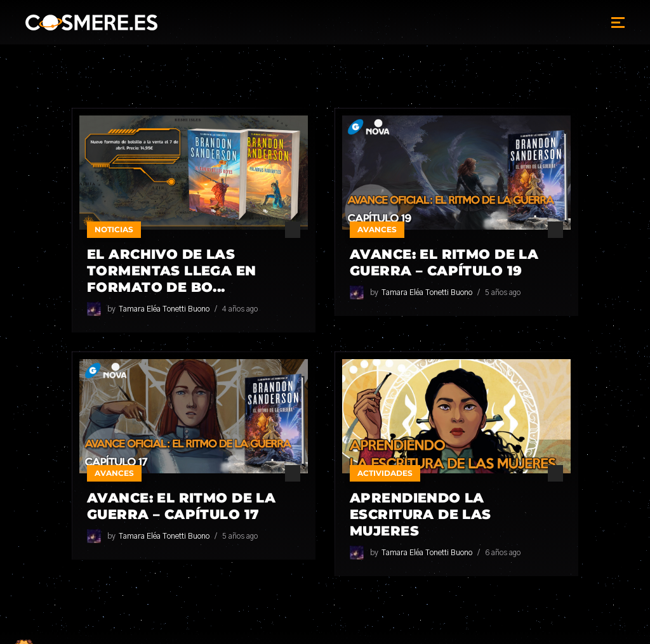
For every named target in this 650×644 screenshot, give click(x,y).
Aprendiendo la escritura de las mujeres (421, 514)
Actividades (385, 473)
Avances (377, 229)
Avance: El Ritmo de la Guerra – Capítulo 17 (181, 506)
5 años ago (503, 292)
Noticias (114, 229)
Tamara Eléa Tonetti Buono (164, 309)
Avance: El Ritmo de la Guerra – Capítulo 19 (444, 262)
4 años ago (240, 309)
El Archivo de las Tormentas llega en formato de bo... (172, 271)
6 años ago (503, 553)
